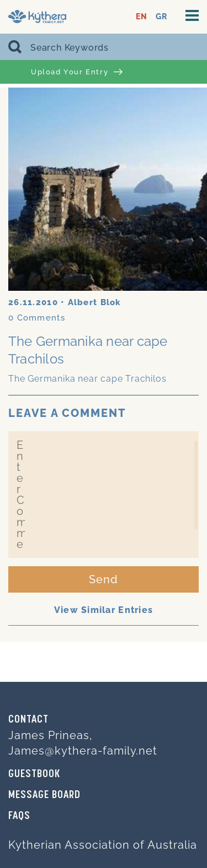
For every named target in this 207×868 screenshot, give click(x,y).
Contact (28, 720)
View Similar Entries (104, 610)
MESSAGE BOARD (44, 795)
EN (142, 17)
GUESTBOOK (34, 774)
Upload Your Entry (77, 72)
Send (104, 579)
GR (161, 17)
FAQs (19, 816)
